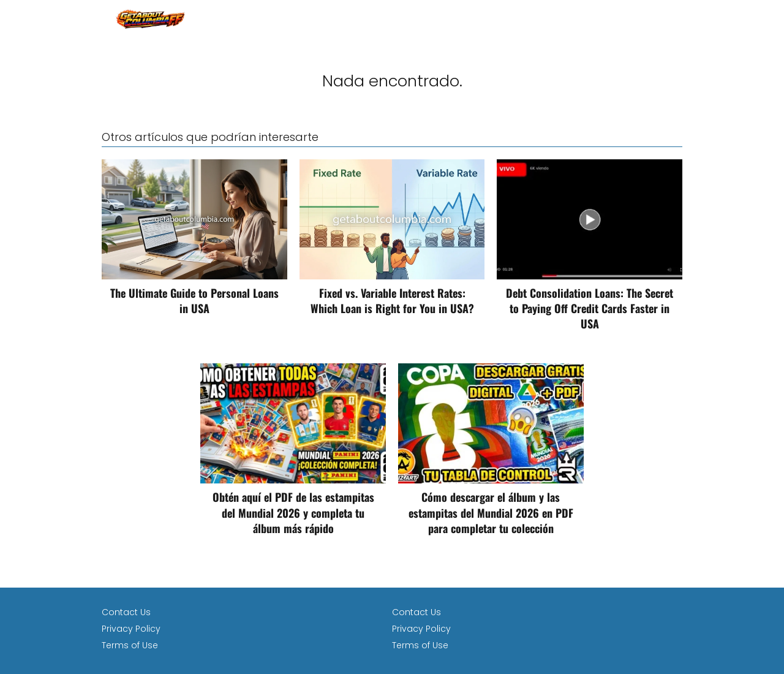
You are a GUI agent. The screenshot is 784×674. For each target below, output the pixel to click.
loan (672, 18)
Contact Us (126, 612)
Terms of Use (130, 645)
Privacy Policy (131, 629)
